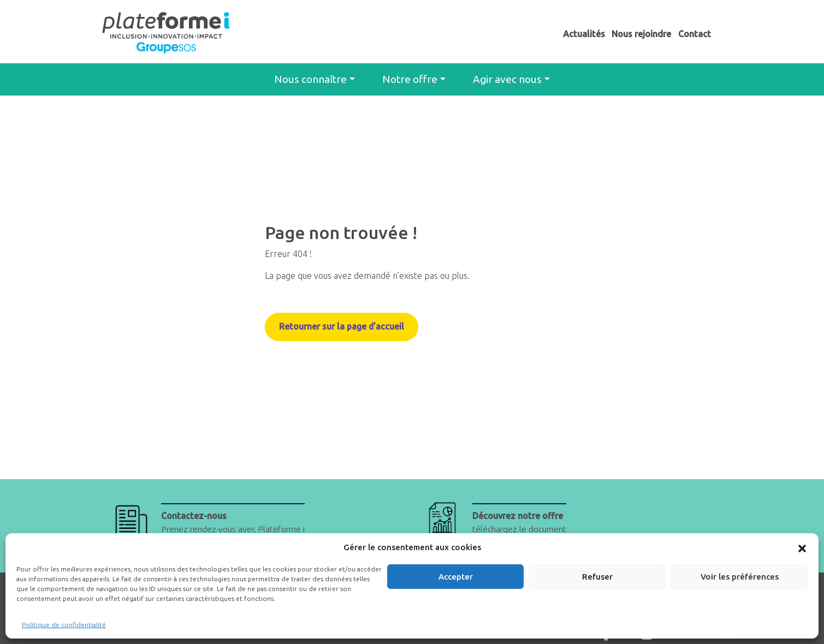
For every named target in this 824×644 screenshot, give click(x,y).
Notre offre (410, 79)
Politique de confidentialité (64, 625)
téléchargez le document (521, 523)
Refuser (597, 577)
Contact (695, 34)
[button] (802, 547)
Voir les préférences (740, 577)
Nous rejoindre (641, 34)
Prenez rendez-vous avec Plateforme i (236, 523)
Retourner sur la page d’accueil (342, 327)
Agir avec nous (507, 79)
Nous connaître (310, 79)
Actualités (584, 34)
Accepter (456, 577)
